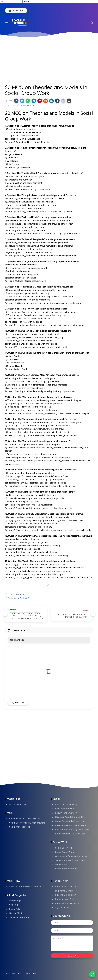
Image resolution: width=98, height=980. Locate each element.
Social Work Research (66, 869)
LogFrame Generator (66, 891)
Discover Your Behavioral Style (70, 817)
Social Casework (63, 848)
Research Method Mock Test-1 (71, 825)
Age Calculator (63, 907)
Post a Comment (16, 594)
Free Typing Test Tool (66, 887)
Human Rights (16, 913)
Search (27, 1)
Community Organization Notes (71, 856)
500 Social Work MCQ (66, 805)
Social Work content (20, 827)
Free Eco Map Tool (65, 899)
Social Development (19, 917)
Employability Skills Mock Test (70, 834)
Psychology (15, 901)
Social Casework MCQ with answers (27, 823)
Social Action (62, 865)
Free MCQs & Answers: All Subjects (27, 887)
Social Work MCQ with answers (25, 819)
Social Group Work (65, 852)
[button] (16, 101)
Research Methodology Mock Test (72, 830)
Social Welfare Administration (70, 860)
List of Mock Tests (18, 805)
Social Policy (15, 909)
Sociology (14, 905)
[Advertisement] (49, 62)
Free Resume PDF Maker (68, 903)
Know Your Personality (66, 813)
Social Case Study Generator (70, 821)
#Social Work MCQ (21, 598)
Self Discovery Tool (65, 809)
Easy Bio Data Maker (65, 895)
